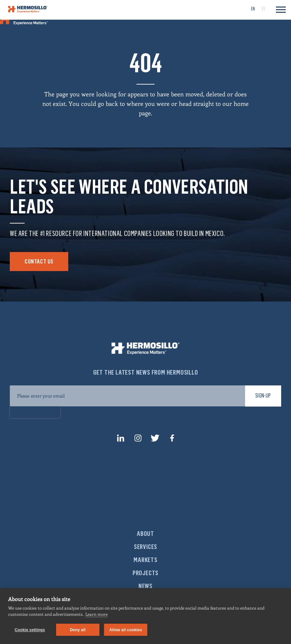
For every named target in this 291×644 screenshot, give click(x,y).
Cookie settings (30, 630)
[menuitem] (253, 9)
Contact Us (39, 262)
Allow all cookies (126, 630)
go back (108, 104)
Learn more (96, 614)
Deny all (78, 630)
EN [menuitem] (253, 9)
